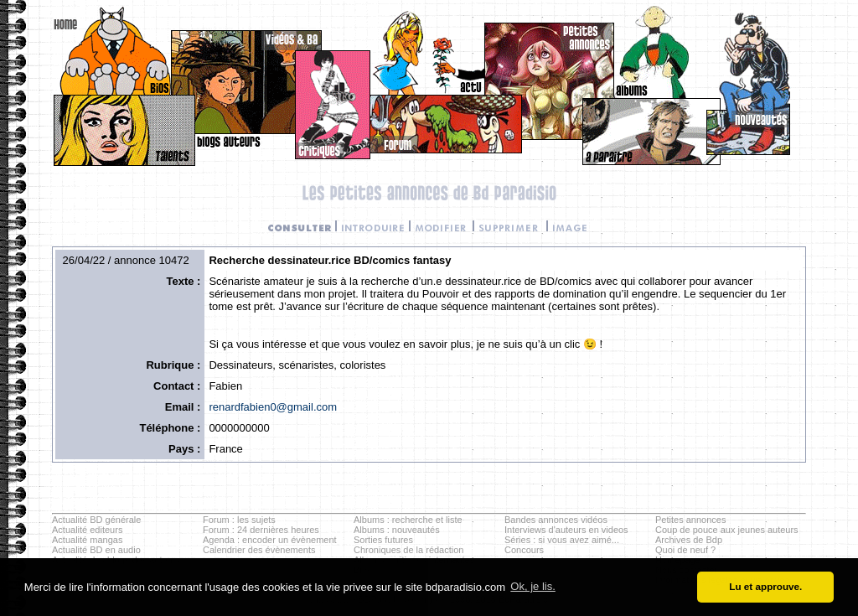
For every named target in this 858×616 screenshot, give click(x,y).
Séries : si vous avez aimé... (562, 540)
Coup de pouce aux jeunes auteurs (727, 530)
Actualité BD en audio (96, 550)
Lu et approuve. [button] (765, 586)
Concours (524, 550)
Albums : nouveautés (397, 530)
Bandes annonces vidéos (556, 520)
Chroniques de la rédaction (408, 550)
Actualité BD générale (96, 520)
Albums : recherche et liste (408, 520)
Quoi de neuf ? (685, 550)
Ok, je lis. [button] (532, 586)
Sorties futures (383, 540)
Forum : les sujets (239, 520)
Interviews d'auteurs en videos (566, 530)
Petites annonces (690, 520)
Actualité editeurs (87, 530)
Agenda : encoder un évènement (270, 540)
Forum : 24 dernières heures (261, 530)
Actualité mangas (87, 540)
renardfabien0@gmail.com (273, 407)
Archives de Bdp (689, 540)
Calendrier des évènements (259, 550)
